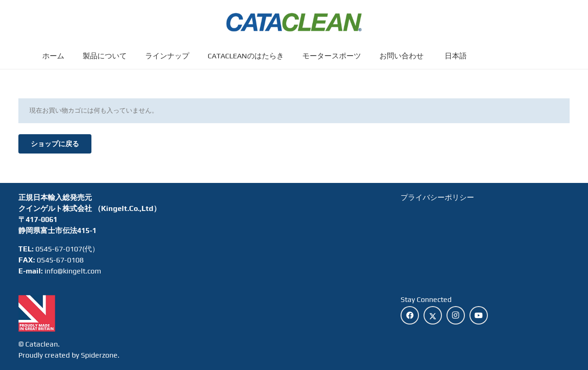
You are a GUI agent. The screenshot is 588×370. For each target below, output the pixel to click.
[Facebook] (410, 315)
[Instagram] (456, 315)
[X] (433, 315)
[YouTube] (479, 315)
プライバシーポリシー (437, 197)
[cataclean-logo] (294, 23)
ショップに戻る (55, 144)
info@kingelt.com (73, 271)
